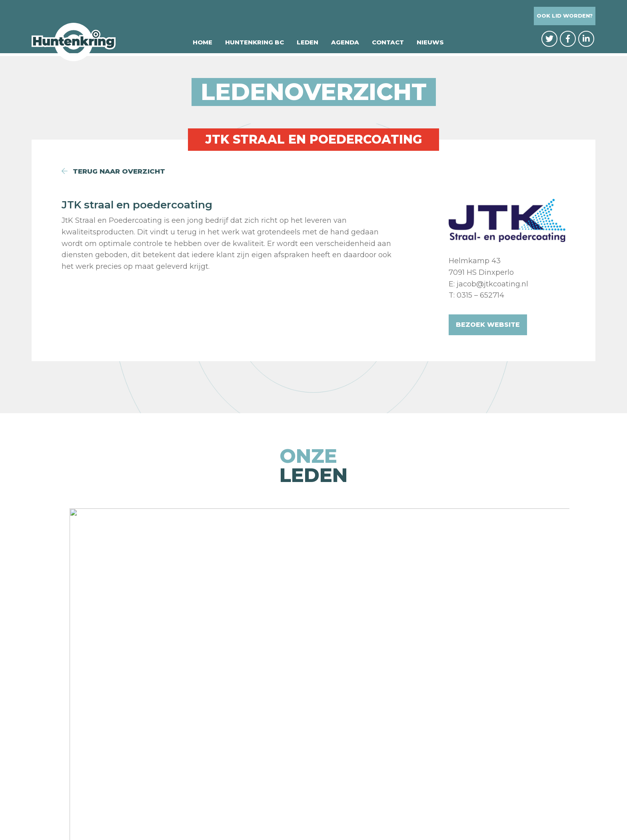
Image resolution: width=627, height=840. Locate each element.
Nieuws (430, 45)
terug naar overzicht (117, 171)
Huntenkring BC (255, 45)
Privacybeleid (302, 816)
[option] (109, 565)
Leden (308, 45)
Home (203, 45)
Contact (388, 45)
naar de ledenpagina (314, 662)
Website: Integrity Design (378, 816)
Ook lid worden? (565, 16)
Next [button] (611, 566)
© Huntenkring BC (237, 816)
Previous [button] (16, 566)
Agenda (345, 45)
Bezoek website (488, 325)
